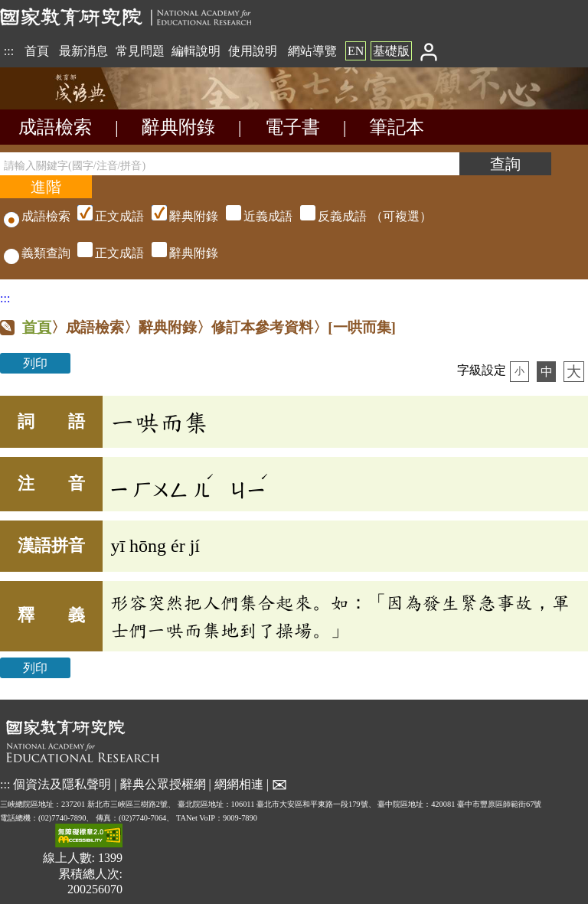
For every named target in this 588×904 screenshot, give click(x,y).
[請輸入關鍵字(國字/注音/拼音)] (230, 164)
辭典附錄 (178, 127)
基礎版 (391, 51)
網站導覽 (312, 51)
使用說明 (253, 51)
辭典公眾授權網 (163, 783)
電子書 (292, 127)
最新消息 (83, 51)
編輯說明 (196, 51)
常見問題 (140, 51)
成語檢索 (55, 127)
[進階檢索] (46, 187)
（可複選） (253, 216)
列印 (35, 363)
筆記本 (397, 127)
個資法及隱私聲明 (62, 783)
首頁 (37, 51)
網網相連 (239, 783)
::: (9, 51)
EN (356, 51)
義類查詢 (37, 253)
